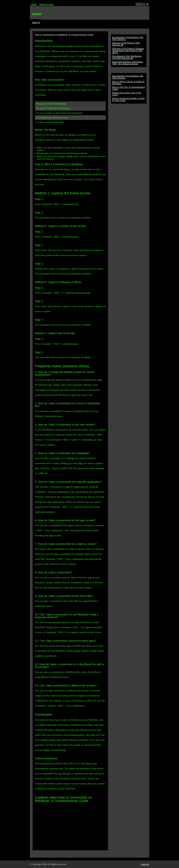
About (34, 4)
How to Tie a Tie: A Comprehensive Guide (129, 88)
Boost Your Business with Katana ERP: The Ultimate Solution (128, 63)
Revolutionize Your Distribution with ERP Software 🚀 (127, 57)
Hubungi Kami (46, 4)
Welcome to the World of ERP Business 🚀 (126, 44)
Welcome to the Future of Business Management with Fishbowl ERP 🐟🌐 (128, 50)
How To (36, 22)
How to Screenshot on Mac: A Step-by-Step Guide (129, 99)
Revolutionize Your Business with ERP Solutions (128, 38)
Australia (37, 14)
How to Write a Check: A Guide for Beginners (128, 82)
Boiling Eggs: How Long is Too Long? (127, 94)
